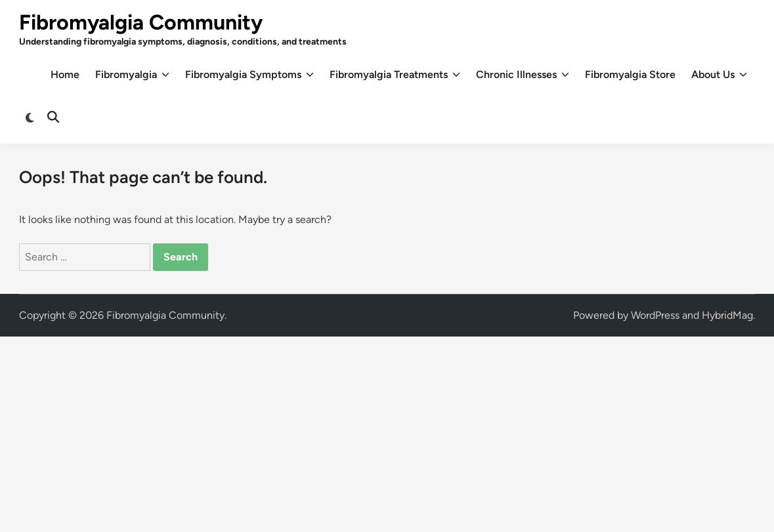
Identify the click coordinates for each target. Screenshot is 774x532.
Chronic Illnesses (523, 75)
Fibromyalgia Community (141, 22)
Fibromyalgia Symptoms (249, 75)
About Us (719, 75)
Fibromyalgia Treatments (395, 75)
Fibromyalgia (132, 75)
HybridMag (727, 315)
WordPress (655, 315)
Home (65, 74)
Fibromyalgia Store (630, 74)
